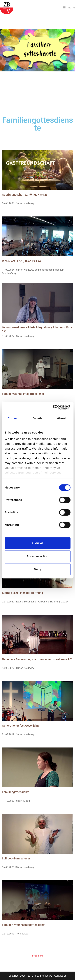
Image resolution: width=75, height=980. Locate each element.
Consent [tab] (13, 418)
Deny (37, 569)
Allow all (37, 543)
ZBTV (30, 976)
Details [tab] (38, 418)
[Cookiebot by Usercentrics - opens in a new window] (53, 407)
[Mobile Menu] (69, 7)
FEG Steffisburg (44, 976)
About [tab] (61, 418)
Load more (37, 956)
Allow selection (37, 556)
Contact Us (60, 976)
